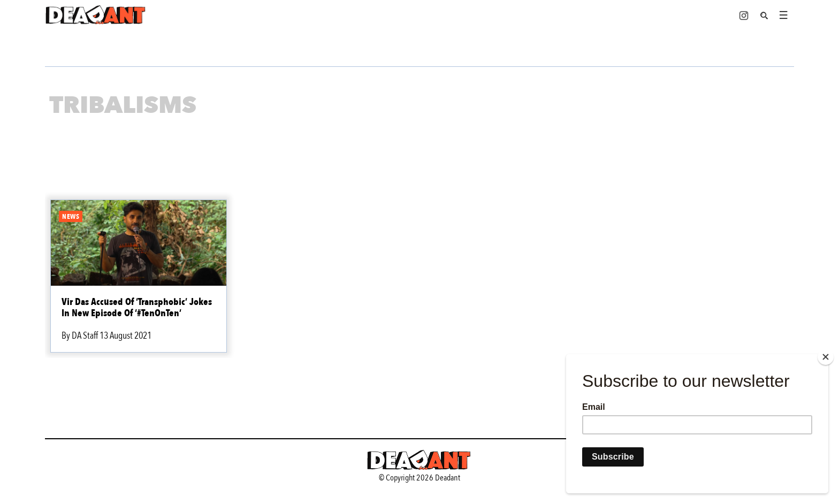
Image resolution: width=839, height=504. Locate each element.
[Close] (826, 357)
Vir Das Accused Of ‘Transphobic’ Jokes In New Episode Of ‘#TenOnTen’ (137, 308)
